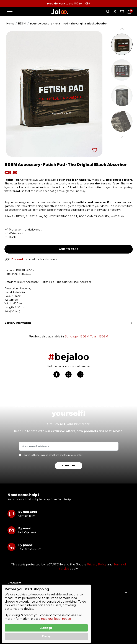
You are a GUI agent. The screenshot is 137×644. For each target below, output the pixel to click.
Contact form (27, 516)
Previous (122, 29)
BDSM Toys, (89, 336)
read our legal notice (56, 619)
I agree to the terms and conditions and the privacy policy (53, 455)
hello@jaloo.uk (27, 532)
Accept (46, 628)
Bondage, (71, 336)
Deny (46, 636)
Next (122, 137)
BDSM (104, 336)
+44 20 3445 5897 (29, 549)
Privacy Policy (97, 564)
